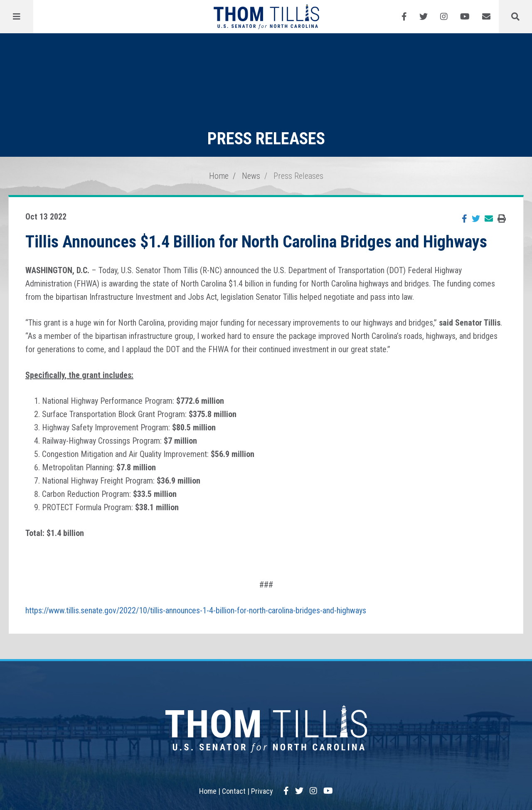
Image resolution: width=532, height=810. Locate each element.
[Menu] (17, 17)
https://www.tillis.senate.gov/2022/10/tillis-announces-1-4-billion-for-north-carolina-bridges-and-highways (196, 610)
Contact (234, 791)
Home (219, 176)
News (251, 176)
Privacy (262, 791)
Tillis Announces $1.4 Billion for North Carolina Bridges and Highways (256, 242)
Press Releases (298, 176)
